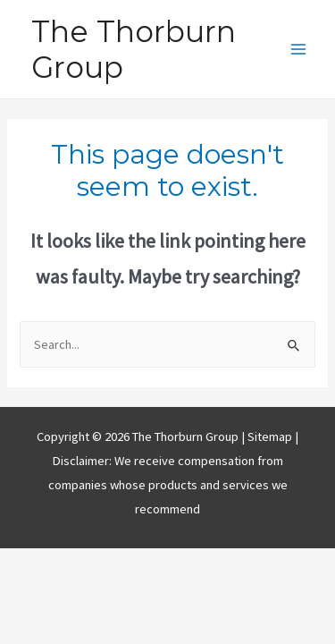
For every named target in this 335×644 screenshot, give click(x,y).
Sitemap (271, 436)
